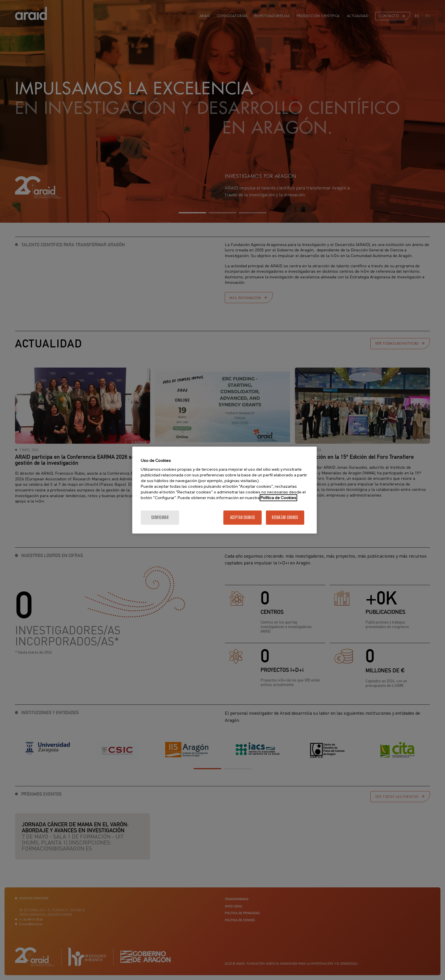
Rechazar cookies (285, 517)
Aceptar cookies (243, 517)
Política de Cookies (278, 498)
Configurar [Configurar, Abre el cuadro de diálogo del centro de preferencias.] (160, 517)
